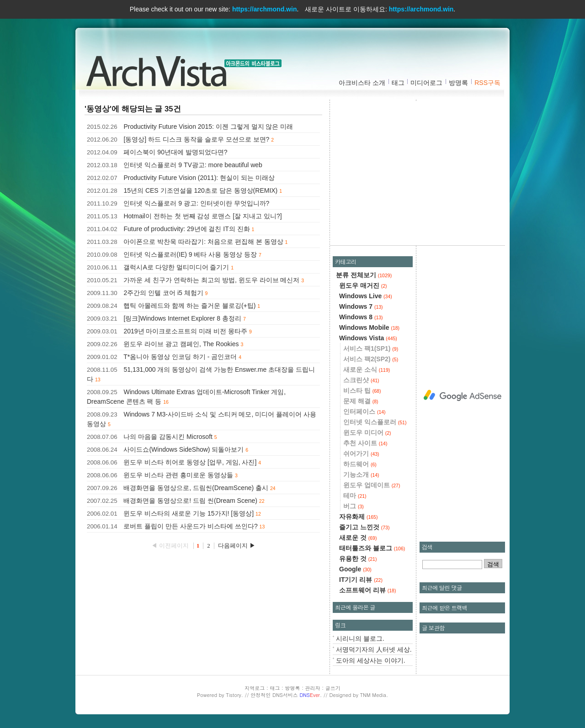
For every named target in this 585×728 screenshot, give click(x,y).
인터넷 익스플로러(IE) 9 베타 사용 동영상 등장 (190, 254)
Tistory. (234, 695)
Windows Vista (368, 338)
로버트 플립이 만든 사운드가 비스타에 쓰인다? (190, 526)
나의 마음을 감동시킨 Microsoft (168, 437)
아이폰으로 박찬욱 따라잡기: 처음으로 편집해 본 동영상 (203, 242)
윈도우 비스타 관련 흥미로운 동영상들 (178, 475)
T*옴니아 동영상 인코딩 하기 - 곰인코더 (180, 357)
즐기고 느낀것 (364, 527)
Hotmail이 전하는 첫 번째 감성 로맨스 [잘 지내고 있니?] (202, 216)
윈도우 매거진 (363, 285)
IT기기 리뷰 (361, 580)
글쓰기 (333, 688)
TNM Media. (374, 695)
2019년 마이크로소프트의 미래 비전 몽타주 (185, 331)
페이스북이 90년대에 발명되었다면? (175, 152)
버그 (354, 506)
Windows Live (366, 296)
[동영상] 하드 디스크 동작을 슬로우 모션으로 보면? (196, 139)
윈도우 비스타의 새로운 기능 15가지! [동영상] (189, 513)
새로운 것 (358, 538)
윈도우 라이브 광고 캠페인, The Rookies (181, 344)
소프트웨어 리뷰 (367, 590)
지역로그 (255, 688)
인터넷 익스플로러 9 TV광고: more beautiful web (193, 165)
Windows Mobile (369, 327)
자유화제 (358, 517)
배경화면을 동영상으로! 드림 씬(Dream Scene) (190, 501)
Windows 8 (361, 317)
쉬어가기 (361, 454)
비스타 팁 (362, 390)
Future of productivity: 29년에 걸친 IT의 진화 (186, 229)
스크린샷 (361, 380)
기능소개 (361, 475)
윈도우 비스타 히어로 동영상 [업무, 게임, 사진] (190, 462)
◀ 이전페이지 (171, 546)
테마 (355, 496)
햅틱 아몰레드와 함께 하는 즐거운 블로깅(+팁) (189, 306)
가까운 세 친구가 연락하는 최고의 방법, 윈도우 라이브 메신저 (211, 280)
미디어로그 (426, 83)
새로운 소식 (367, 369)
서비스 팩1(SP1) (371, 348)
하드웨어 (360, 464)
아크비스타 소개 (362, 83)
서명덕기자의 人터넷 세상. (374, 649)
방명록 (458, 83)
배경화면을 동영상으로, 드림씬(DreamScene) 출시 (196, 488)
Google (355, 569)
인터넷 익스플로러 (375, 422)
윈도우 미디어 (367, 433)
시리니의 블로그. (360, 638)
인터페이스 (364, 411)
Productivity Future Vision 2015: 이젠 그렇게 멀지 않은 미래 (208, 127)
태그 (398, 83)
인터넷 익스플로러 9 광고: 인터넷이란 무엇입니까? (196, 203)
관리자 (313, 688)
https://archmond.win (265, 9)
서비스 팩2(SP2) (371, 359)
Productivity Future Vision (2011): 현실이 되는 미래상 (199, 178)
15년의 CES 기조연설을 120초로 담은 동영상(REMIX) (200, 190)
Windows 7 (361, 306)
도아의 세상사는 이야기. (371, 660)
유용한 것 (358, 559)
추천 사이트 (365, 443)
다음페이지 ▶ (237, 546)
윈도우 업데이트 (372, 485)
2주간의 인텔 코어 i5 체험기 (163, 293)
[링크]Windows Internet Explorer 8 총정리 (182, 318)
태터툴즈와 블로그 (372, 548)
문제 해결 (361, 401)
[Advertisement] (420, 171)
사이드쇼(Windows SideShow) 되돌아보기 (183, 449)
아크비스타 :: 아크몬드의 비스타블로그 (160, 69)
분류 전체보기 (364, 275)
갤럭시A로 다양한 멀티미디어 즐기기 (176, 267)
